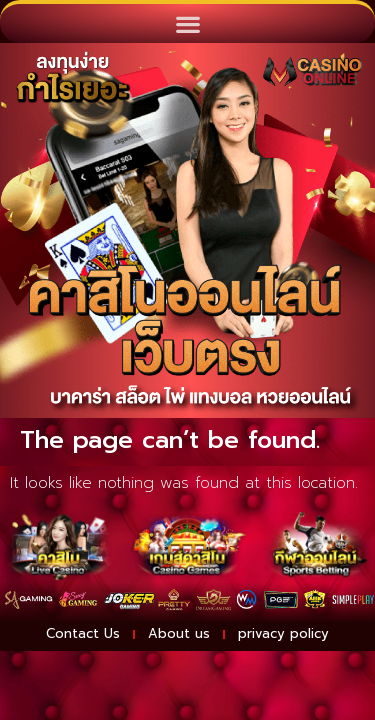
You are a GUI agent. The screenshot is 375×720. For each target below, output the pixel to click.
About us (179, 633)
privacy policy (283, 633)
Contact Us (83, 633)
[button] (187, 23)
